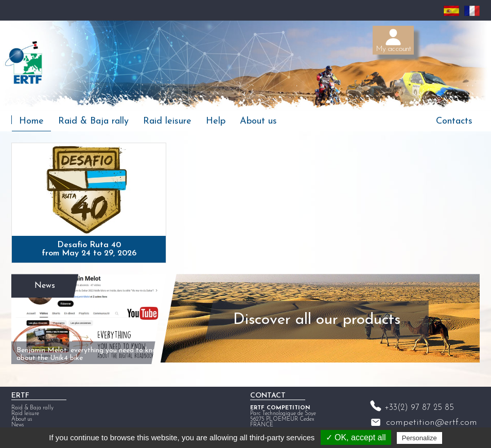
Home (31, 121)
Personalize (419, 438)
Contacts (454, 121)
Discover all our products (314, 318)
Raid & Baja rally (93, 121)
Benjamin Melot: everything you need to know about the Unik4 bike (80, 349)
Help (216, 121)
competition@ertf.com (432, 420)
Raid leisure (167, 121)
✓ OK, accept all (356, 437)
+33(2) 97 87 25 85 (419, 405)
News (44, 283)
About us (258, 121)
